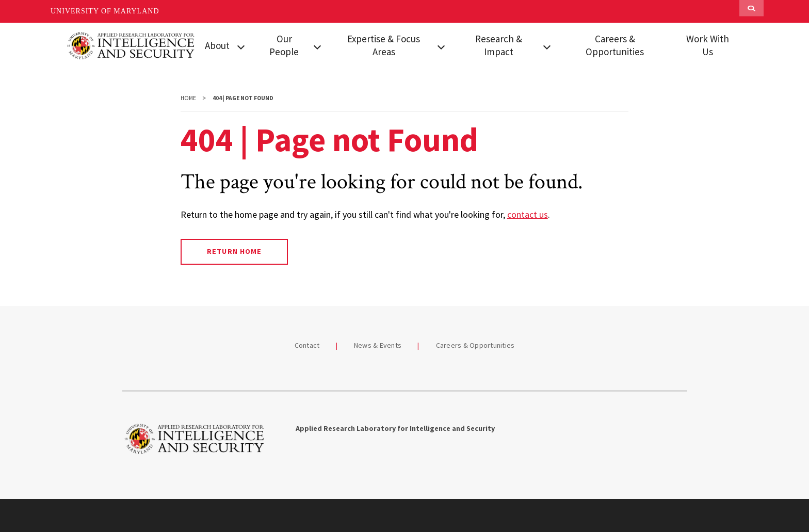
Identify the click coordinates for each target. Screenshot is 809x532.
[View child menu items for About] (241, 46)
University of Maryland (105, 11)
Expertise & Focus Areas (384, 45)
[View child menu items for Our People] (317, 46)
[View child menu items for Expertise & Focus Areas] (441, 46)
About (217, 45)
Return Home (234, 251)
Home (188, 98)
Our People (284, 45)
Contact (307, 345)
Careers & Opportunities (615, 45)
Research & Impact (499, 45)
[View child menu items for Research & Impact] (547, 46)
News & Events (378, 345)
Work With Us (708, 45)
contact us (528, 214)
